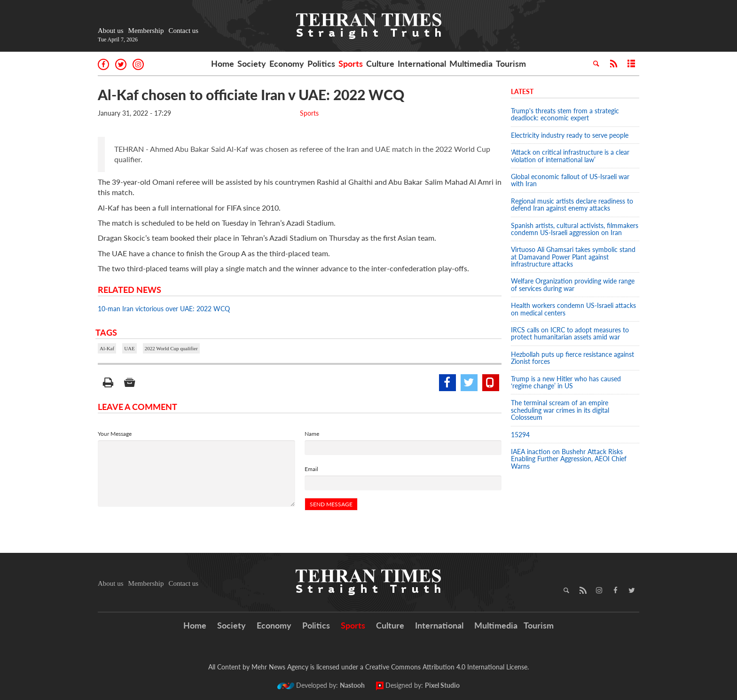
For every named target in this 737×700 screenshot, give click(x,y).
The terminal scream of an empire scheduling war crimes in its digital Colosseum (560, 410)
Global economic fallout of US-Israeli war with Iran (570, 180)
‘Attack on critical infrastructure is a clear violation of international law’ (570, 156)
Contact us (183, 31)
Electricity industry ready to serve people (570, 135)
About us (111, 31)
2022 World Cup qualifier (171, 348)
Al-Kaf (107, 348)
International (422, 63)
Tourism (511, 63)
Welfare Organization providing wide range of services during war (573, 284)
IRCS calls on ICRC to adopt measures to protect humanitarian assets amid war (570, 333)
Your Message (115, 434)
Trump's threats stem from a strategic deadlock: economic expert (565, 114)
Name (312, 434)
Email (311, 469)
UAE (129, 348)
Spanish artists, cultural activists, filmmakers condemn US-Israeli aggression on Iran (575, 229)
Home (223, 63)
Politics (321, 63)
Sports (351, 63)
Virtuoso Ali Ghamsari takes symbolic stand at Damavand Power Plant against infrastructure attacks (573, 257)
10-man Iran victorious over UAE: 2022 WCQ (164, 309)
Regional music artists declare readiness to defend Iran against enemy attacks (572, 204)
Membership (146, 31)
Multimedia (471, 63)
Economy (287, 63)
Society (252, 63)
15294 (520, 435)
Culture (380, 63)
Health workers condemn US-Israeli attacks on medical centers (573, 309)
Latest (522, 91)
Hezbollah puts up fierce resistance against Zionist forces (572, 358)
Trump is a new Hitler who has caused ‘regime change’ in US (566, 382)
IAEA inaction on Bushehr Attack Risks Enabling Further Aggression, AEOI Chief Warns (569, 459)
